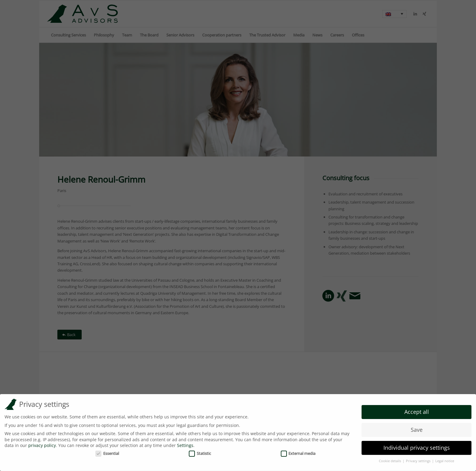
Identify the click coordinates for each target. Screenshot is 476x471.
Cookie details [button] (390, 459)
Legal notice (445, 459)
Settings (185, 444)
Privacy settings (419, 459)
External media (298, 452)
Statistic (200, 452)
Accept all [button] (417, 410)
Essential (107, 452)
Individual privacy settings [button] (417, 446)
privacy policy (42, 444)
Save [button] (417, 428)
